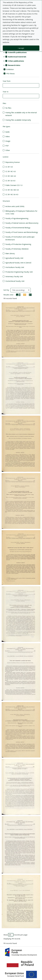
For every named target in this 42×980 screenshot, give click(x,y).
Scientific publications (17, 52)
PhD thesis (10, 73)
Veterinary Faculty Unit (14, 276)
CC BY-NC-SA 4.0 (12, 194)
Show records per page (15, 935)
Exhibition (10, 69)
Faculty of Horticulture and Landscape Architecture (20, 238)
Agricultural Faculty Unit (14, 258)
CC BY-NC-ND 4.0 (12, 190)
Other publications (16, 61)
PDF (7, 146)
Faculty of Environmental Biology (18, 228)
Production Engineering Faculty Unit (19, 272)
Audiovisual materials (17, 57)
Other (8, 150)
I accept (21, 48)
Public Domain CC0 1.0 (14, 185)
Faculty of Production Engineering (18, 244)
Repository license (13, 162)
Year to (6, 92)
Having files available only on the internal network (21, 114)
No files (8, 108)
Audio (8, 132)
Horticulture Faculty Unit (15, 267)
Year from (7, 81)
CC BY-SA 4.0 (10, 181)
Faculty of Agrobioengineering (17, 218)
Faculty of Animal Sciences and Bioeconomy (22, 223)
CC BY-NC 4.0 (11, 171)
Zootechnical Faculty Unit (15, 281)
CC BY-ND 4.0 (11, 176)
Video (8, 136)
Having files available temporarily (18, 120)
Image (8, 141)
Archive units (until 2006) (15, 206)
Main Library (10, 253)
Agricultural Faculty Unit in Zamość (18, 263)
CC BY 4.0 (9, 167)
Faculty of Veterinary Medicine (17, 249)
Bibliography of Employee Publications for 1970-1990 (21, 212)
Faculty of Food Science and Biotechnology (22, 232)
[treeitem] (21, 52)
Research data (14, 65)
